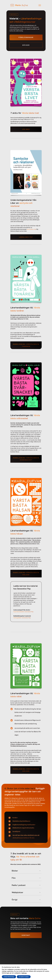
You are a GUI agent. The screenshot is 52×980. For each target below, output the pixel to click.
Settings (24, 973)
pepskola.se (17, 606)
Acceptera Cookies (24, 977)
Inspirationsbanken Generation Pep (23, 612)
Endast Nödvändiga (9, 977)
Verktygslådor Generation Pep (22, 618)
